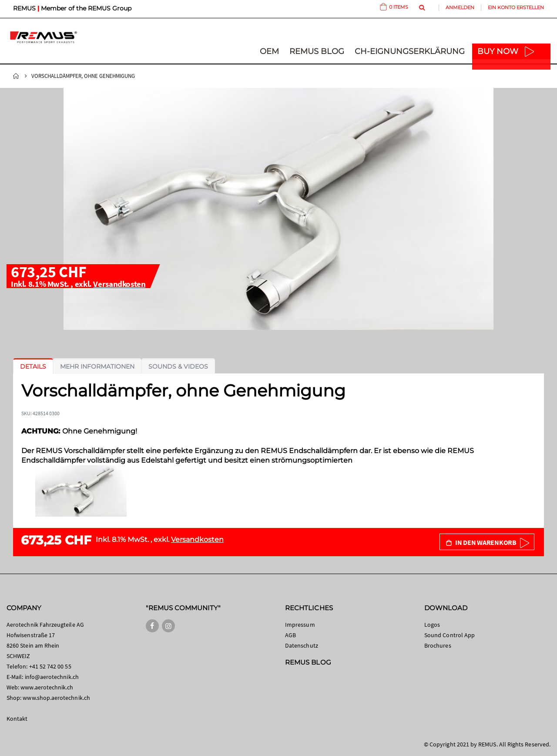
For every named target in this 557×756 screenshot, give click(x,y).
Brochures (438, 645)
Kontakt (17, 719)
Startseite (16, 76)
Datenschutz (302, 645)
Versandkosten (119, 284)
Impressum (300, 625)
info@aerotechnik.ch (52, 677)
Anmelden (460, 7)
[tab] (33, 366)
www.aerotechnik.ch (47, 687)
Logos (432, 625)
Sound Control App (450, 635)
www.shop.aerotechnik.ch (56, 698)
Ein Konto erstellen (516, 7)
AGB (290, 635)
